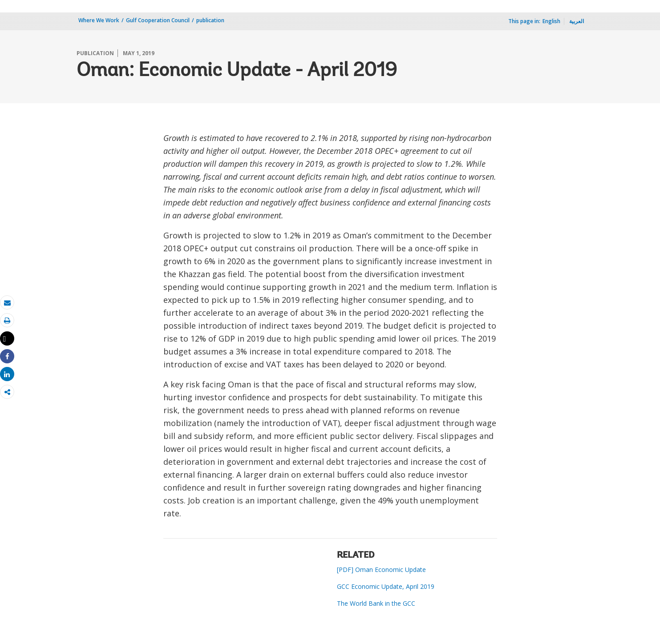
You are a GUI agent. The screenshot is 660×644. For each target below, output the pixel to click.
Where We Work (99, 20)
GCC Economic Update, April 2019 (386, 586)
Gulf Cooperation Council (158, 20)
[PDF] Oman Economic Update (381, 570)
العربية (577, 21)
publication (210, 20)
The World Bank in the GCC (376, 603)
